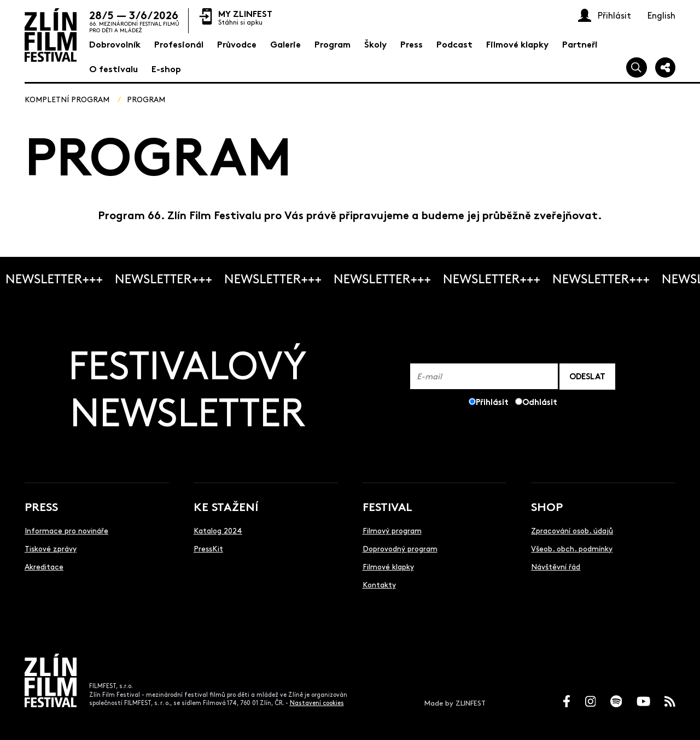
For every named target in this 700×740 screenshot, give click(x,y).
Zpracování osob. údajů (572, 530)
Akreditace (44, 566)
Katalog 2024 (218, 530)
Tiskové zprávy (51, 548)
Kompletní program (67, 99)
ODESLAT (587, 376)
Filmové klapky (388, 566)
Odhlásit (540, 401)
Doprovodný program (400, 548)
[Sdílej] (666, 68)
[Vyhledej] (637, 68)
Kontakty (379, 584)
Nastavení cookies (317, 703)
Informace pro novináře (66, 530)
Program (146, 99)
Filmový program (392, 530)
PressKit (208, 548)
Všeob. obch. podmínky (572, 548)
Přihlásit (492, 401)
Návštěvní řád (556, 566)
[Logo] (51, 35)
